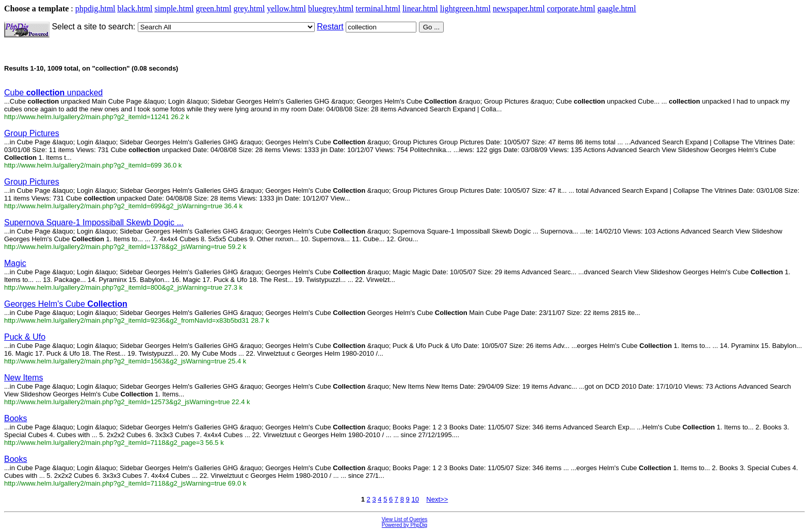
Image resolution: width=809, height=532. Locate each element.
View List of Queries (405, 519)
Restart (330, 27)
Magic (15, 263)
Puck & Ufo (25, 337)
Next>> (437, 499)
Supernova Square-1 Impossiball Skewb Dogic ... (94, 222)
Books (15, 418)
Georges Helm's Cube (66, 304)
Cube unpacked (53, 93)
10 (415, 499)
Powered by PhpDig (405, 525)
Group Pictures (32, 133)
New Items (24, 378)
